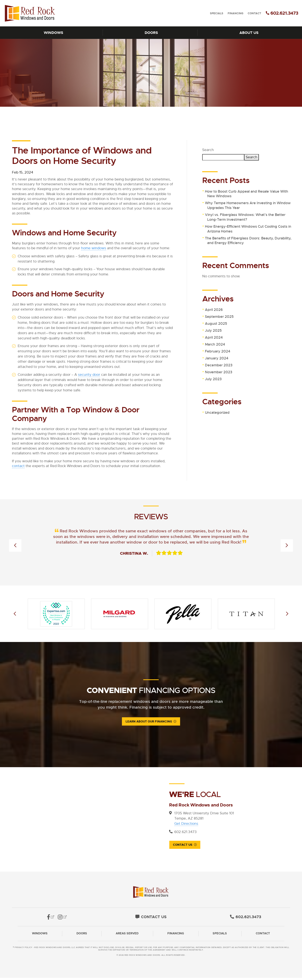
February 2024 (218, 351)
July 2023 (213, 379)
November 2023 (219, 372)
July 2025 (213, 331)
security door (89, 375)
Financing (235, 13)
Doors (151, 33)
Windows (53, 33)
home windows (94, 248)
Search (208, 150)
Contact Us (182, 845)
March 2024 (215, 344)
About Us (249, 33)
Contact (254, 13)
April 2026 (214, 310)
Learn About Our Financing (149, 722)
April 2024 (214, 337)
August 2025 (216, 324)
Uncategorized (217, 413)
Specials (217, 13)
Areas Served (127, 936)
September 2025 (219, 317)
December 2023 (219, 365)
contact (18, 466)
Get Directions (186, 824)
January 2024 (217, 358)
